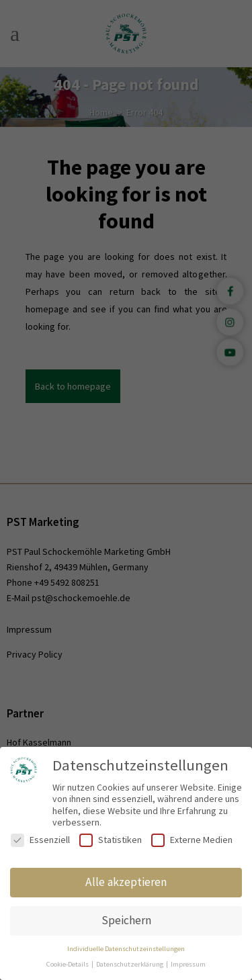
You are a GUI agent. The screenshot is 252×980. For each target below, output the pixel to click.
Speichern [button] (126, 920)
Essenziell (40, 840)
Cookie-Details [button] (68, 964)
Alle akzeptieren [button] (126, 882)
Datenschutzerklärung (130, 964)
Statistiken (111, 840)
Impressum (188, 964)
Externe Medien (192, 840)
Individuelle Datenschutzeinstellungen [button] (126, 949)
